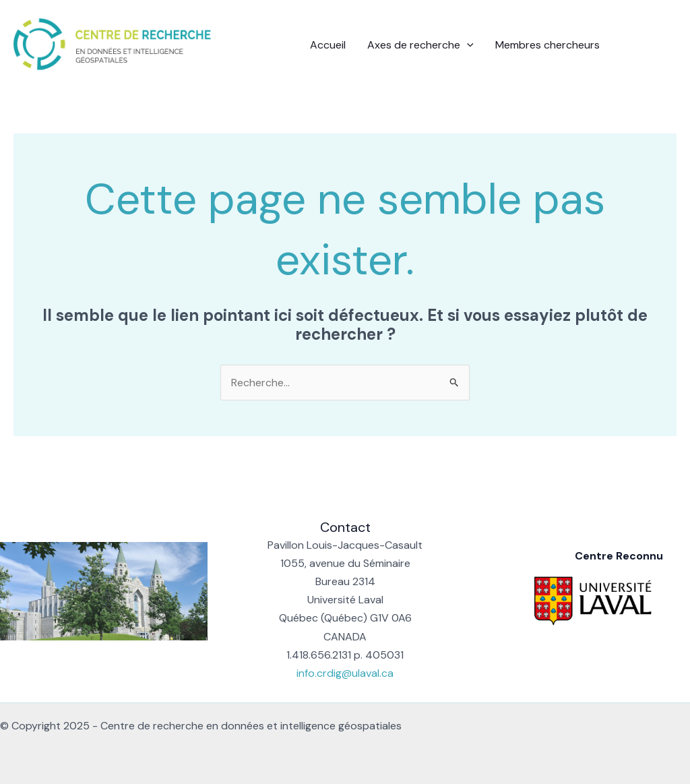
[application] (467, 45)
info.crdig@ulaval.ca (345, 673)
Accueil (328, 45)
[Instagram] (670, 46)
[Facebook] (630, 46)
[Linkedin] (650, 46)
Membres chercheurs (547, 45)
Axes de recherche (420, 45)
